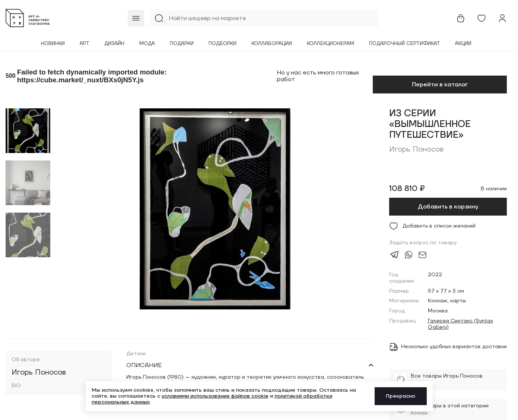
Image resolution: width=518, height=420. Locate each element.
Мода (147, 44)
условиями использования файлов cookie (215, 396)
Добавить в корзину (448, 207)
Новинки (53, 44)
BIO (16, 386)
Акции (463, 44)
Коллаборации (272, 44)
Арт (85, 44)
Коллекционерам (330, 44)
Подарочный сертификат (405, 44)
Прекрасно (401, 396)
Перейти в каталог (440, 85)
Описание (144, 365)
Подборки (223, 44)
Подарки (182, 44)
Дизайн (114, 44)
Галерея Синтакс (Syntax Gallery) (460, 324)
